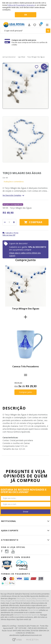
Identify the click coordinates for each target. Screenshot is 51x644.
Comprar (36, 222)
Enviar (26, 512)
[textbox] (26, 31)
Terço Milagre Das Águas (26, 309)
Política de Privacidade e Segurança (21, 5)
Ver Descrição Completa (12, 195)
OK (26, 15)
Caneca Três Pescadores (26, 366)
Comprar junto (26, 392)
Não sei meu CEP (9, 235)
